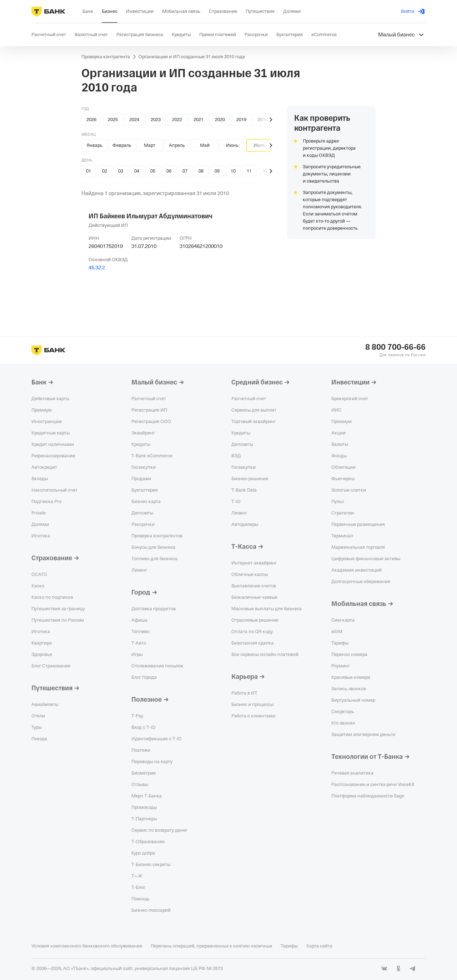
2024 (134, 120)
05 (153, 171)
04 (137, 171)
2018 (263, 120)
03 (121, 171)
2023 (156, 120)
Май (205, 145)
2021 (199, 120)
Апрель (177, 145)
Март (150, 145)
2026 (91, 120)
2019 (241, 120)
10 (233, 171)
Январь (95, 145)
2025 (113, 120)
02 (105, 171)
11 (249, 171)
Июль (260, 145)
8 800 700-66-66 (395, 347)
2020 (220, 120)
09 (217, 171)
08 (201, 171)
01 (89, 171)
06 (169, 171)
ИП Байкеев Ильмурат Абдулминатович (150, 216)
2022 (177, 120)
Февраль (122, 145)
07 (185, 171)
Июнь (232, 145)
